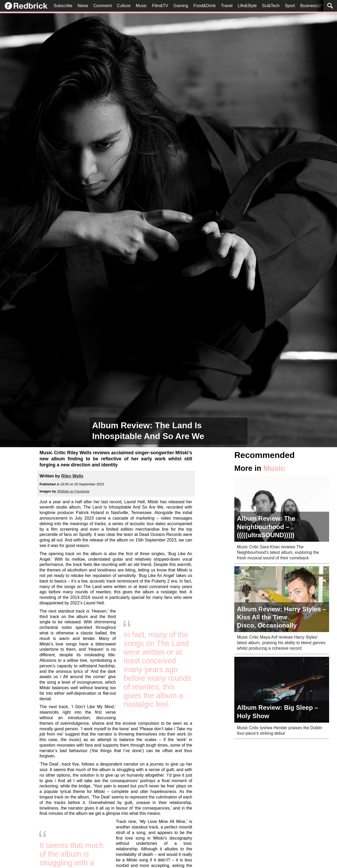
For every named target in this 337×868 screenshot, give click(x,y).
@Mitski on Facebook (73, 491)
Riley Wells (72, 476)
